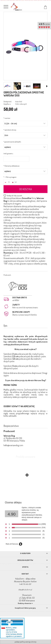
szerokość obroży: (10, 130)
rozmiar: (7, 118)
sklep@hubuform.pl (25, 590)
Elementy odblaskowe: (12, 166)
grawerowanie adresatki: (12, 142)
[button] (47, 86)
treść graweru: (8, 153)
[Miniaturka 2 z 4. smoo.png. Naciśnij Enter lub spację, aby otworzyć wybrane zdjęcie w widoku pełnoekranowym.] (17, 86)
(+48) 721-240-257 (25, 584)
